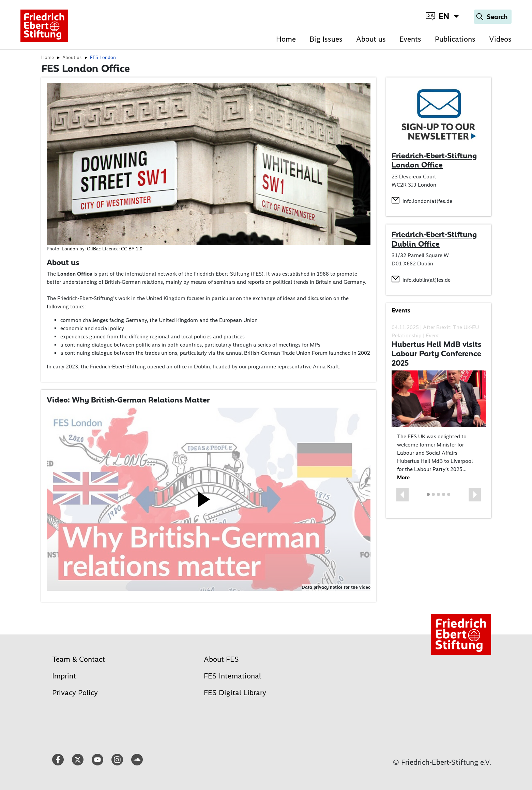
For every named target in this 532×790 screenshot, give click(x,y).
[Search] (493, 17)
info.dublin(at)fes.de (427, 280)
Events (410, 39)
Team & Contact (79, 659)
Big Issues (326, 39)
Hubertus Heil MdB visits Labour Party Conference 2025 (436, 354)
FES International (232, 676)
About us (371, 39)
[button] (402, 495)
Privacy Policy (75, 693)
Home (286, 39)
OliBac (94, 249)
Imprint (64, 676)
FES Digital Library (235, 693)
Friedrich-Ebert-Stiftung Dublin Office (434, 239)
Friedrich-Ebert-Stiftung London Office (434, 160)
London (70, 249)
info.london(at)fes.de (427, 201)
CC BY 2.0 (132, 249)
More (403, 477)
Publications (455, 39)
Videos (500, 39)
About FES (221, 659)
